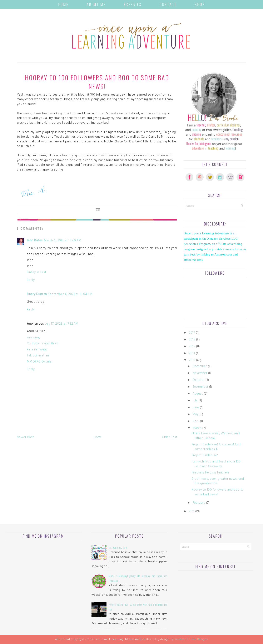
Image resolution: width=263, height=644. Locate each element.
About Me (96, 4)
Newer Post (25, 438)
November (200, 373)
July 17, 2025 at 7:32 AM (62, 324)
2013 (192, 354)
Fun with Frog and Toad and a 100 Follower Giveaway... (216, 464)
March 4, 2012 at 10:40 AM (63, 241)
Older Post (170, 438)
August (198, 394)
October (199, 380)
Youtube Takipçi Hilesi (43, 344)
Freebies (133, 4)
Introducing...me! (118, 547)
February (199, 503)
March (197, 428)
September (200, 387)
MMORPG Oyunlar (40, 362)
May (196, 415)
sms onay (34, 338)
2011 (192, 512)
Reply (31, 280)
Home (63, 4)
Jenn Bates (35, 241)
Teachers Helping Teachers (211, 473)
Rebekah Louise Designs (191, 640)
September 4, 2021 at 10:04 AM (70, 295)
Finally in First (37, 273)
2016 (192, 340)
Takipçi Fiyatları (38, 356)
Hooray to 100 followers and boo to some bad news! (218, 492)
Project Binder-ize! (205, 456)
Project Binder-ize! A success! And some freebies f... (216, 447)
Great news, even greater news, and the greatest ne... (218, 482)
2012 (192, 361)
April (196, 422)
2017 (192, 333)
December (200, 367)
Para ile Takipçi (38, 350)
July (195, 401)
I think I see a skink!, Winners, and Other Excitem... (216, 436)
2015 (192, 347)
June (196, 408)
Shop (200, 4)
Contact (168, 4)
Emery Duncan (37, 295)
